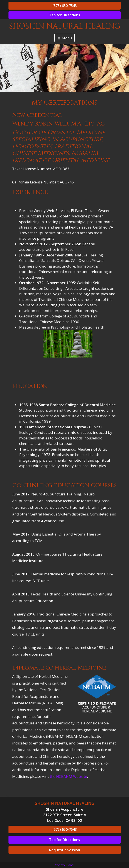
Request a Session (65, 850)
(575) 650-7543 (65, 6)
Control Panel (64, 865)
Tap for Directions (65, 15)
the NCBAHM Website (68, 776)
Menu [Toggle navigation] (64, 38)
